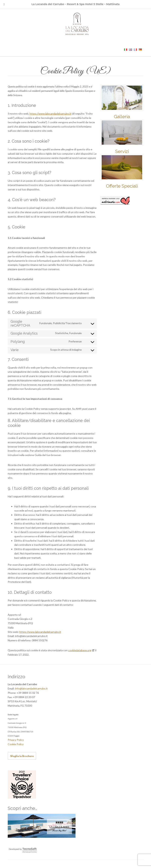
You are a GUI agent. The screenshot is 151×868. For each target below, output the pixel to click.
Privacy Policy (16, 740)
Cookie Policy (16, 744)
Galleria (122, 117)
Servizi (122, 151)
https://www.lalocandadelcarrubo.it (50, 114)
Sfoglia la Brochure (22, 756)
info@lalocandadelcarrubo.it (31, 688)
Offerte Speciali (122, 186)
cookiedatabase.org (80, 650)
